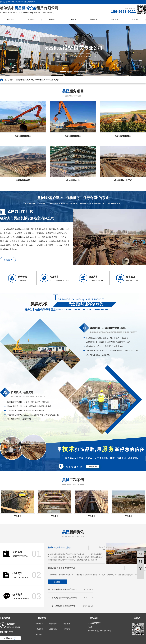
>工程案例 (40, 629)
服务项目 (52, 20)
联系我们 (135, 20)
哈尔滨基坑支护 (53, 80)
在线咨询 (93, 467)
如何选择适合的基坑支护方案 (64, 606)
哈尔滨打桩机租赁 (23, 80)
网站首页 (10, 20)
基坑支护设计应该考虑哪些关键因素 (66, 598)
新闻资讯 (94, 20)
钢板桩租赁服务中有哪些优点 (62, 568)
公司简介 (31, 20)
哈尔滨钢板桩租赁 (38, 80)
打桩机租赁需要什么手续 (59, 548)
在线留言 (114, 20)
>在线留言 (66, 629)
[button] (63, 72)
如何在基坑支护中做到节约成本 (64, 589)
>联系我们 (40, 635)
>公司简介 (53, 624)
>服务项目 (66, 624)
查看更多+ (8, 260)
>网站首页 (40, 624)
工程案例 (73, 20)
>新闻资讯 (53, 629)
